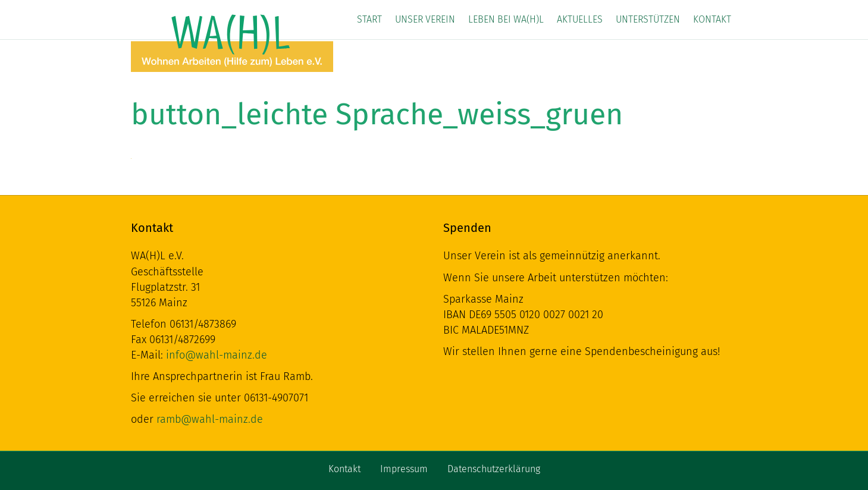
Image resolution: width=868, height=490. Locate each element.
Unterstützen (648, 19)
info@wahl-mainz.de (217, 355)
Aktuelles (580, 19)
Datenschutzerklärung (494, 469)
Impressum (404, 469)
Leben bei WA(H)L (506, 19)
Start (369, 19)
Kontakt (712, 19)
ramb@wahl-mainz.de (210, 419)
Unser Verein (425, 19)
